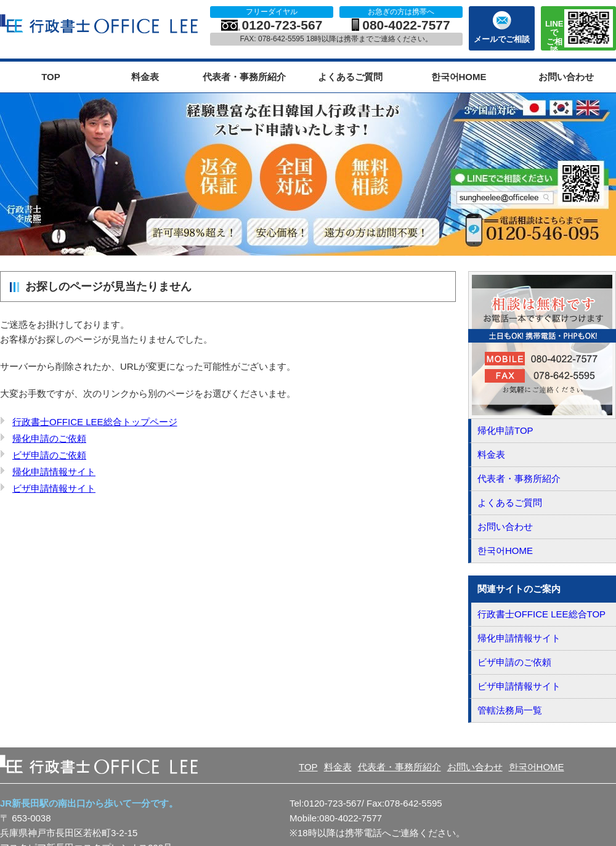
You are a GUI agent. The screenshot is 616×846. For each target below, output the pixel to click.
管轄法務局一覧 (510, 710)
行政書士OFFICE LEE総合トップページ (95, 422)
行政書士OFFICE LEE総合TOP (541, 614)
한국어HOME (459, 77)
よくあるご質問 (350, 77)
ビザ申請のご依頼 (49, 455)
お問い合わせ (566, 77)
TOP (51, 77)
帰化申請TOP (505, 430)
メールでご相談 (502, 39)
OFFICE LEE (100, 24)
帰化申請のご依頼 (49, 438)
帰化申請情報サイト (54, 472)
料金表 (145, 77)
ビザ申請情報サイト (54, 488)
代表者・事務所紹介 (244, 77)
